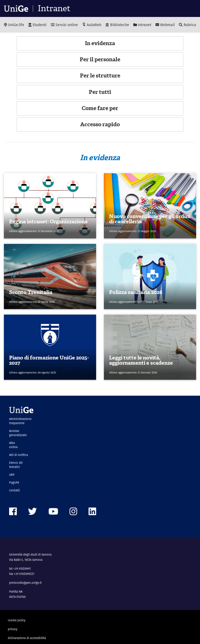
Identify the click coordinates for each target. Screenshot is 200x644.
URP (12, 475)
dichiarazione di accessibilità (27, 638)
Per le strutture (100, 76)
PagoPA (14, 483)
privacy (13, 629)
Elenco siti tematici (16, 465)
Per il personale (100, 59)
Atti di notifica (18, 455)
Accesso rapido (100, 124)
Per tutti (100, 92)
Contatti (14, 490)
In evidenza (100, 43)
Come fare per (100, 108)
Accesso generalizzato (18, 433)
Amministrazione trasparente (20, 421)
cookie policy (17, 620)
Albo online (13, 445)
